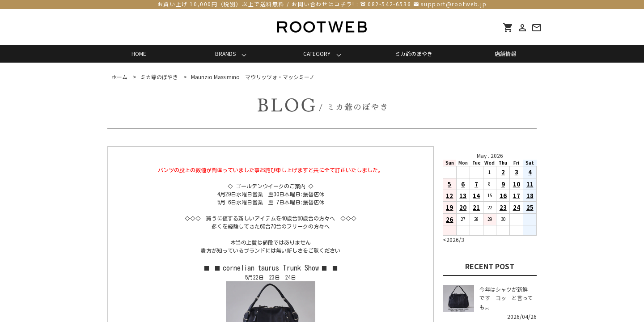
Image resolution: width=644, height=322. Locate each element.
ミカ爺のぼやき (414, 53)
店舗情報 (505, 53)
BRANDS (225, 53)
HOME (139, 53)
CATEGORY (317, 53)
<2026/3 (453, 239)
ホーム (119, 77)
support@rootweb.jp (454, 4)
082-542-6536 (389, 4)
